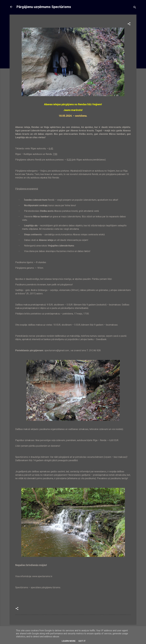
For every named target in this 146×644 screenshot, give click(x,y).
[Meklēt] (135, 8)
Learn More (69, 641)
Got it (82, 641)
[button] (129, 24)
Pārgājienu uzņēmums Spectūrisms (44, 7)
